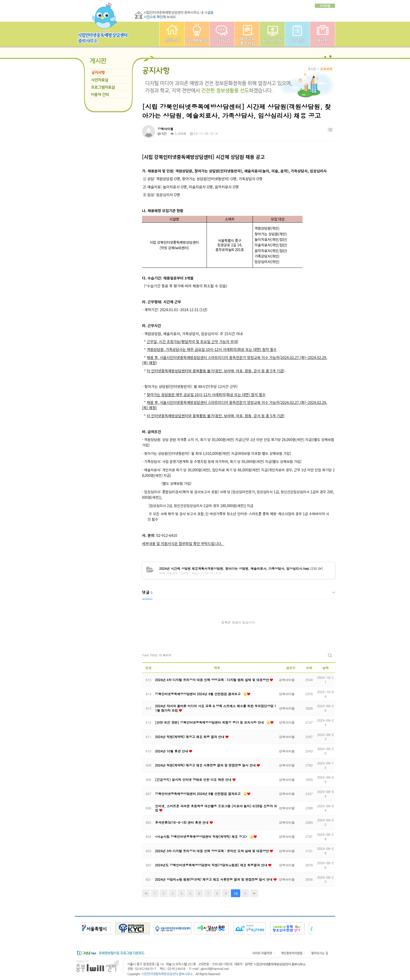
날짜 (326, 668)
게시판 (323, 34)
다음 (245, 893)
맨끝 (254, 893)
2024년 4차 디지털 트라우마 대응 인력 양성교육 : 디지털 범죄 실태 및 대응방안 (212, 680)
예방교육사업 (247, 34)
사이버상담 (272, 34)
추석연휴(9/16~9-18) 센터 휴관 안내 (182, 822)
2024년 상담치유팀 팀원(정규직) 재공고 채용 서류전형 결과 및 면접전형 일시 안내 (214, 879)
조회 (309, 668)
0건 (162, 133)
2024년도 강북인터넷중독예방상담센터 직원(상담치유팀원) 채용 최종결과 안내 (212, 865)
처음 (146, 893)
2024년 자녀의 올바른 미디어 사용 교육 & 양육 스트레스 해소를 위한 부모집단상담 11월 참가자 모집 (216, 708)
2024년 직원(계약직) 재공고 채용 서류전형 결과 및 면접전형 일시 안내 (206, 765)
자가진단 (297, 34)
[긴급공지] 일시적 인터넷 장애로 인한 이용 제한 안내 (194, 779)
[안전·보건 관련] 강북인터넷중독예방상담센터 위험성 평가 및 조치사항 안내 (210, 722)
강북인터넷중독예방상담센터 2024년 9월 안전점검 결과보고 (198, 694)
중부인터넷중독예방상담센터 (172, 34)
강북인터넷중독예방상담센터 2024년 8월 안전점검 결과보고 (198, 794)
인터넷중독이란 (197, 34)
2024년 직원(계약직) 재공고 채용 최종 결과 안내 (190, 737)
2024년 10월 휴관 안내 (172, 751)
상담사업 (222, 34)
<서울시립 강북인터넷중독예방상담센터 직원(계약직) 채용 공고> (202, 836)
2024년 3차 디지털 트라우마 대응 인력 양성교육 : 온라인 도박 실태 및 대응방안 (212, 851)
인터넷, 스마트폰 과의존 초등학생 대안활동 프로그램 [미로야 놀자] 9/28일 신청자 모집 (216, 808)
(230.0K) (241, 568)
